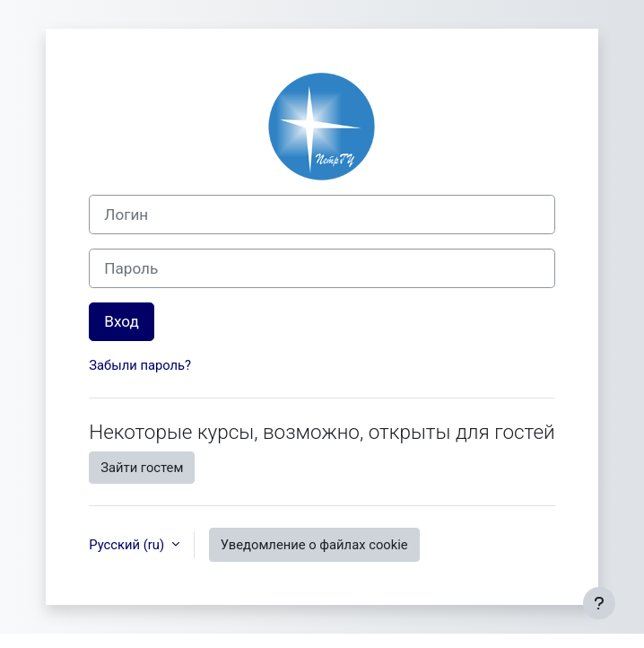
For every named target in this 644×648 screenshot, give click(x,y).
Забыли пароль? (140, 365)
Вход (122, 321)
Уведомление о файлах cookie (314, 545)
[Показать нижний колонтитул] (599, 603)
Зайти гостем (142, 468)
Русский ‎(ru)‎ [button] (128, 545)
